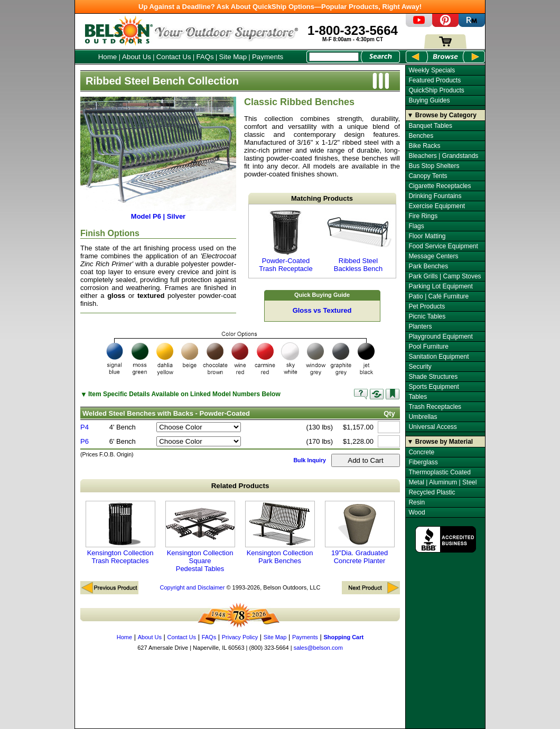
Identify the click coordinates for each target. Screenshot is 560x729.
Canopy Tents (428, 176)
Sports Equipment (433, 387)
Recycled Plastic (432, 492)
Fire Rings (423, 216)
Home (108, 57)
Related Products (240, 486)
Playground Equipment (440, 337)
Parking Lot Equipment (440, 286)
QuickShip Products (436, 90)
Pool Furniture (428, 347)
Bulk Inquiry (310, 460)
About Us (137, 57)
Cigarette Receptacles (440, 186)
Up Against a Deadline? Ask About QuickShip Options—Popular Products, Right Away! (280, 7)
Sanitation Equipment (438, 357)
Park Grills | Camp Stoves (445, 276)
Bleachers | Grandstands (443, 156)
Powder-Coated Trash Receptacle (286, 241)
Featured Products (435, 80)
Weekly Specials (432, 70)
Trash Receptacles (435, 407)
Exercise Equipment (437, 206)
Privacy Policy (240, 637)
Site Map (233, 57)
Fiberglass (423, 462)
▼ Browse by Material (440, 442)
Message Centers (433, 256)
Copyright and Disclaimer (192, 587)
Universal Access (432, 427)
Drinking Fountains (435, 196)
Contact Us (174, 57)
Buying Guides (429, 100)
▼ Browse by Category (442, 115)
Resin (417, 502)
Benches (421, 136)
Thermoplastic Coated (439, 472)
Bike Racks (424, 146)
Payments (268, 57)
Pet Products (427, 306)
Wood (417, 512)
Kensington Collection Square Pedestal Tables (200, 537)
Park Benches (428, 266)
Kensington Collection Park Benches (280, 533)
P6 (85, 441)
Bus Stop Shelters (434, 166)
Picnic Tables (427, 316)
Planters (420, 326)
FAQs (205, 57)
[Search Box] (334, 57)
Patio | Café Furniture (438, 296)
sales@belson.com (318, 648)
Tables (418, 397)
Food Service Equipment (443, 246)
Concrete (421, 452)
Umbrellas (423, 417)
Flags (416, 226)
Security (420, 367)
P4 (85, 427)
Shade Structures (433, 377)
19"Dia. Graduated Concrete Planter (360, 533)
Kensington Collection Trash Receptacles (120, 533)
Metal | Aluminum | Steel (442, 482)
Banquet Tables (430, 126)
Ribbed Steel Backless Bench (358, 241)
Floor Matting (427, 236)
